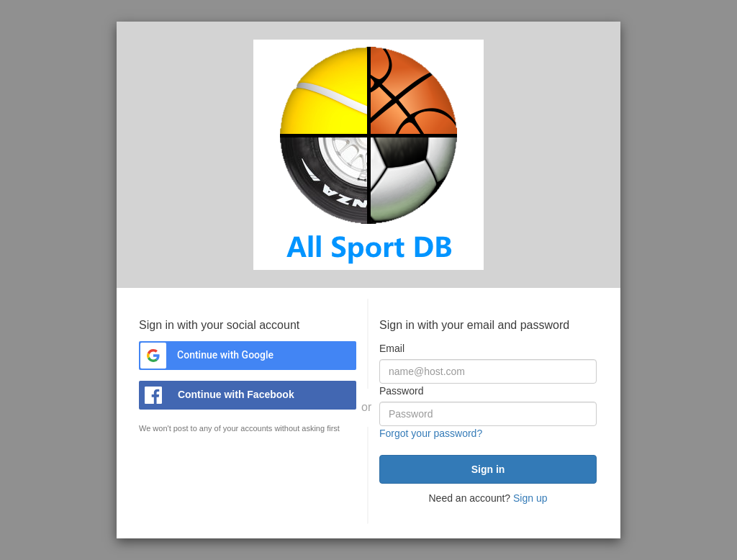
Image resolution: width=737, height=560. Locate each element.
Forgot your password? (431, 433)
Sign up (530, 498)
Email (392, 348)
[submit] (488, 469)
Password (401, 391)
